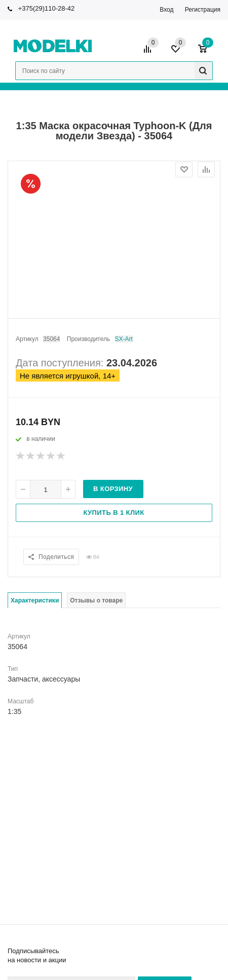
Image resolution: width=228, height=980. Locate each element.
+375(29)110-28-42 (47, 8)
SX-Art (124, 339)
